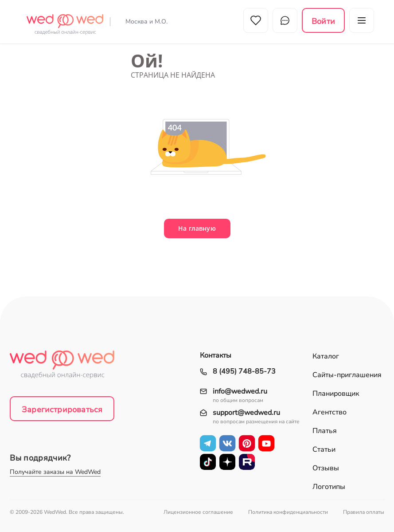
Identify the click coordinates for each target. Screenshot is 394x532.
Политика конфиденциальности (288, 512)
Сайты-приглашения (347, 375)
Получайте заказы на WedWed (55, 472)
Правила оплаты (364, 512)
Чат (285, 20)
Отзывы (326, 468)
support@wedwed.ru (246, 413)
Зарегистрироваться (62, 410)
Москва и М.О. (146, 22)
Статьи (324, 449)
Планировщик (336, 394)
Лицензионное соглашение (198, 512)
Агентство (330, 412)
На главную (197, 228)
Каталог (326, 356)
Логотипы (329, 487)
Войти (323, 21)
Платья (325, 431)
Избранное (256, 20)
